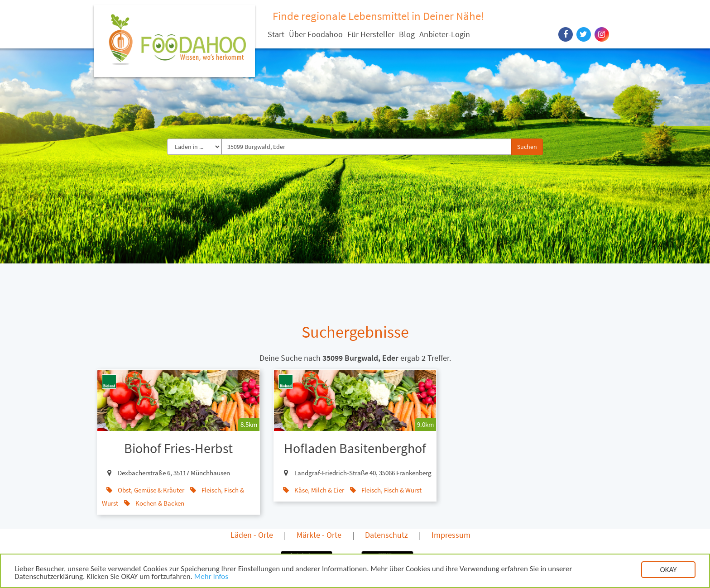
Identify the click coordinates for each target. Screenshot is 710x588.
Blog (407, 34)
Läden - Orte (252, 535)
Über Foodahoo (316, 34)
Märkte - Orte (319, 535)
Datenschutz (386, 535)
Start (276, 34)
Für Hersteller (371, 34)
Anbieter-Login (445, 34)
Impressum (451, 535)
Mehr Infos (211, 578)
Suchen (527, 147)
